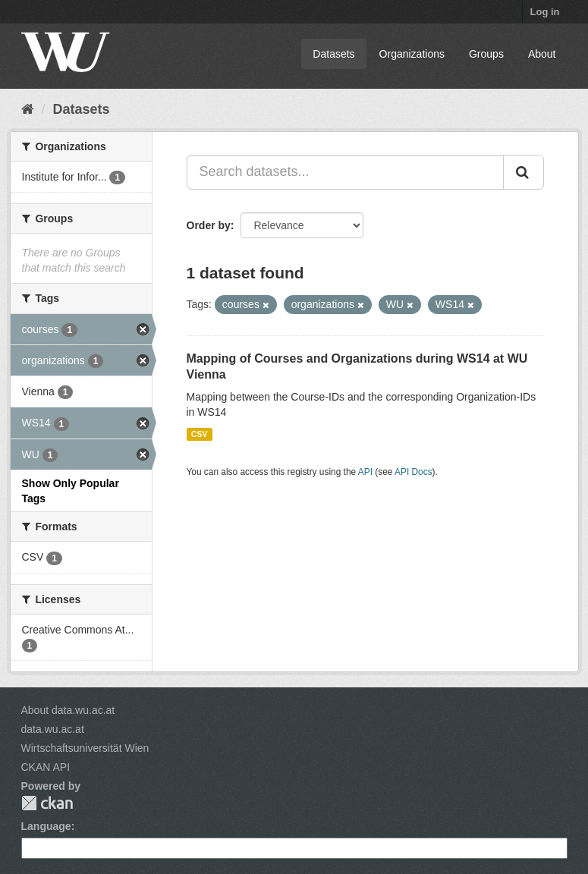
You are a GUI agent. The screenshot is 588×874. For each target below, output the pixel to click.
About (542, 54)
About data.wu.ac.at (68, 710)
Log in (545, 12)
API (365, 472)
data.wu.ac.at (53, 729)
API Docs (413, 472)
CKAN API (46, 767)
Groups (486, 54)
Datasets (333, 54)
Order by (209, 225)
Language (46, 826)
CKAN (47, 803)
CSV (200, 434)
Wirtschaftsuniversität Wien (85, 748)
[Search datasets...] (345, 172)
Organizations (412, 54)
